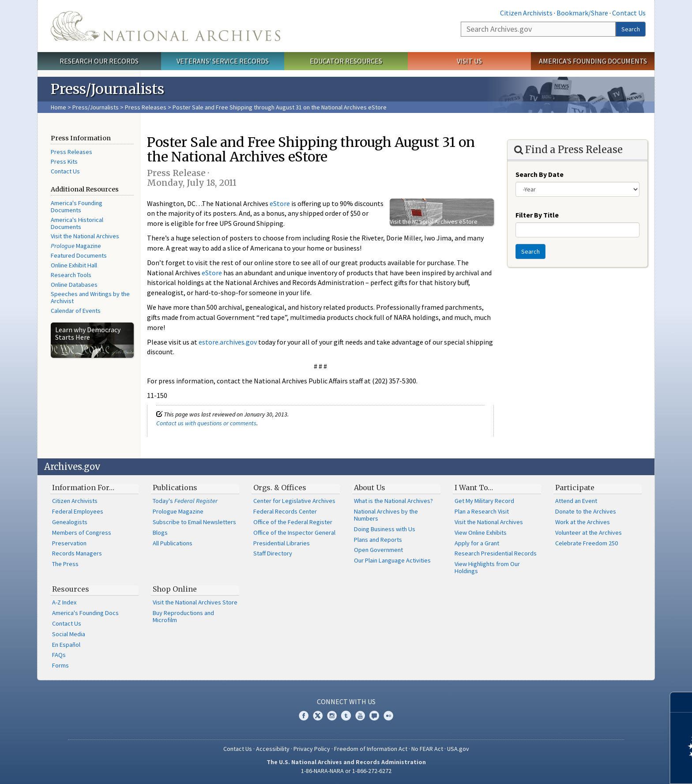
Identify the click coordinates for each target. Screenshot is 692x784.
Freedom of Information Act (371, 749)
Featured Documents (79, 255)
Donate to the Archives (586, 511)
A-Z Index (64, 602)
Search (631, 29)
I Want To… (474, 488)
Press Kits (64, 161)
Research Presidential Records (496, 553)
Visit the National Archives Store (195, 602)
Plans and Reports (378, 540)
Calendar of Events (76, 311)
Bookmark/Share (582, 13)
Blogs (160, 533)
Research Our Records (99, 61)
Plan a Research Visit (482, 511)
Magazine (76, 246)
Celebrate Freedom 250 (587, 543)
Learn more (613, 768)
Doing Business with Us (385, 529)
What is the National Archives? (393, 501)
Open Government (378, 550)
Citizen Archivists (526, 13)
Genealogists (70, 522)
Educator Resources (346, 61)
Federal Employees (78, 511)
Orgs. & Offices (280, 488)
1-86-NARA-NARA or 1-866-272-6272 (346, 771)
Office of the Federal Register (293, 522)
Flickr (388, 716)
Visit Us (469, 61)
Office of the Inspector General (294, 533)
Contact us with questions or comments (206, 423)
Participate (575, 488)
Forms (60, 665)
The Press (65, 564)
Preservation (69, 543)
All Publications (173, 543)
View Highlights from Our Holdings (487, 567)
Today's (185, 501)
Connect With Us (346, 701)
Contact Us (629, 13)
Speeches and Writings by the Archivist (90, 297)
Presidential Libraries (282, 543)
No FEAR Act (427, 749)
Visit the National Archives (85, 236)
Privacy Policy (312, 749)
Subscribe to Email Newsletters (194, 522)
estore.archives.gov (228, 342)
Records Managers (77, 553)
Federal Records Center (285, 511)
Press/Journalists (96, 107)
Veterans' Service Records (223, 61)
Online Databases (74, 285)
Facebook (304, 716)
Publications (175, 488)
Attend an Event (576, 501)
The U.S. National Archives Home (165, 26)
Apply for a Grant (477, 543)
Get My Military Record (484, 501)
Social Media (69, 634)
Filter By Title (537, 215)
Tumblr (346, 716)
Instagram (332, 716)
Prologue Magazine (178, 511)
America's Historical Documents (77, 223)
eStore (280, 203)
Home (58, 107)
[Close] (682, 702)
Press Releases (146, 107)
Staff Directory (273, 553)
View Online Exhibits (481, 533)
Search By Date (540, 174)
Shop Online (175, 589)
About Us (370, 488)
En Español (66, 645)
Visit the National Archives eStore (434, 221)
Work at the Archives (583, 522)
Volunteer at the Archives (589, 533)
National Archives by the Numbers (386, 515)
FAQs (59, 655)
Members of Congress (82, 533)
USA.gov (458, 749)
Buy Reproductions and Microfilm (183, 616)
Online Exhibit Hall (74, 265)
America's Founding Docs (85, 613)
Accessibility (273, 749)
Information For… (83, 488)
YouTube (360, 716)
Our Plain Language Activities (392, 560)
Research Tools (71, 275)
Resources (71, 589)
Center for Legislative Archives (294, 501)
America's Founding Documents (593, 61)
